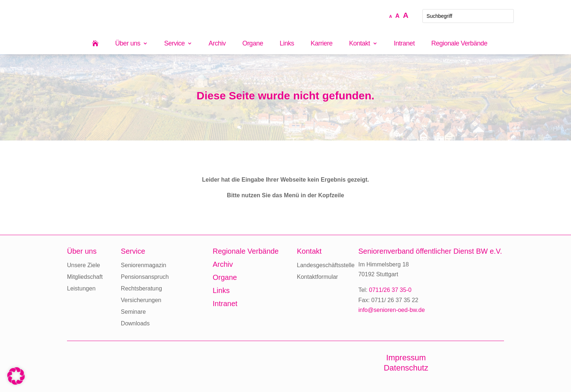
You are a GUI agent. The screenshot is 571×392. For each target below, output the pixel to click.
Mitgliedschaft (85, 277)
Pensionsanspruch (145, 277)
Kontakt (360, 44)
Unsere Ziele (84, 265)
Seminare (133, 312)
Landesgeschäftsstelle (326, 265)
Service (175, 44)
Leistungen (81, 288)
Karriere (322, 44)
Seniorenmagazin (144, 265)
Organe (253, 44)
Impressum (406, 358)
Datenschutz (406, 368)
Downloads (135, 323)
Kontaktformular (317, 277)
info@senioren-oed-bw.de (392, 310)
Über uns (128, 44)
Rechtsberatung (141, 288)
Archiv (217, 44)
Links (287, 44)
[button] (16, 376)
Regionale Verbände (459, 44)
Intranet (404, 44)
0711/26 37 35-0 (390, 290)
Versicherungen (141, 300)
